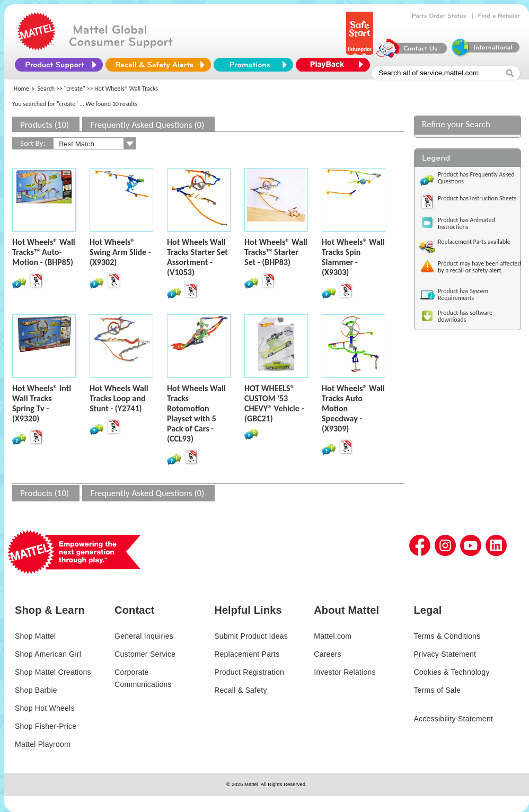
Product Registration (249, 672)
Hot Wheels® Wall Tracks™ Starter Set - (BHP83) (276, 252)
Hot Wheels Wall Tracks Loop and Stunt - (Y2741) (119, 398)
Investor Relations (345, 672)
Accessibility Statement (453, 719)
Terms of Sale (437, 690)
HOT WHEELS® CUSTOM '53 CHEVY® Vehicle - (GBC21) (274, 403)
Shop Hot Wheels (45, 708)
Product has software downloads (465, 316)
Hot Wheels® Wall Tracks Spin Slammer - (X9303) (353, 257)
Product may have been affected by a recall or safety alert (479, 267)
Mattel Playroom (43, 744)
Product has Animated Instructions (466, 223)
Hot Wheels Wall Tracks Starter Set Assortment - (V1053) (197, 257)
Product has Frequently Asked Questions (476, 178)
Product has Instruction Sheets (477, 198)
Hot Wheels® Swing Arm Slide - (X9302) (120, 252)
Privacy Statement (445, 654)
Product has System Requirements (463, 294)
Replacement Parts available (474, 242)
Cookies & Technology (451, 672)
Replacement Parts (247, 654)
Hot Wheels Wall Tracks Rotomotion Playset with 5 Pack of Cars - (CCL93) (196, 413)
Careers (328, 654)
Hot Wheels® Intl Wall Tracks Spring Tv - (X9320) (42, 403)
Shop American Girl (48, 654)
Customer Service (145, 654)
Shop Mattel (35, 636)
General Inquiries (144, 636)
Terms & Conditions (447, 636)
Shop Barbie (36, 690)
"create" (75, 89)
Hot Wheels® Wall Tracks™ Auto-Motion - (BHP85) (44, 252)
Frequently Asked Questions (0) (147, 125)
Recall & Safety (240, 690)
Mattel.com (333, 636)
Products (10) (45, 125)
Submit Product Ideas (251, 636)
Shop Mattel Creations (53, 672)
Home (21, 89)
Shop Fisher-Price (46, 726)
